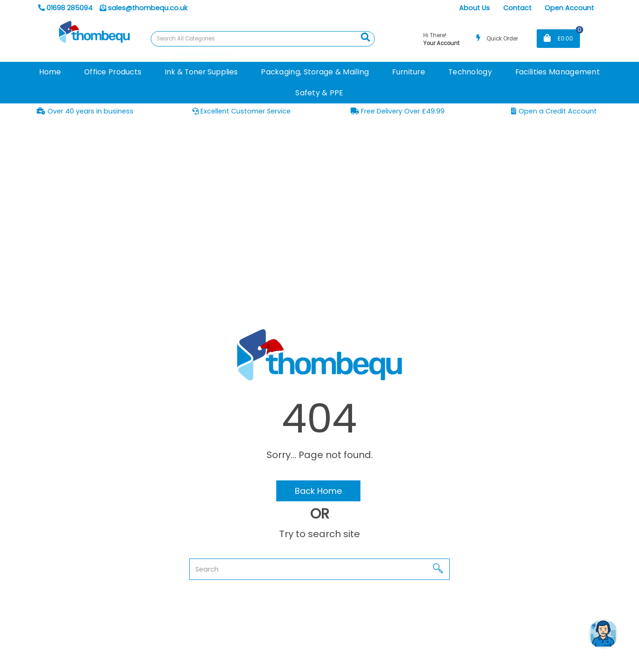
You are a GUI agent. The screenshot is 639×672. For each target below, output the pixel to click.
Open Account (569, 8)
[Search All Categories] (263, 39)
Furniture (409, 72)
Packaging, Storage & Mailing (315, 72)
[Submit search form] (366, 38)
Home (50, 72)
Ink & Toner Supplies (201, 72)
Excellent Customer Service (241, 111)
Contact (517, 8)
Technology (470, 72)
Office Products (113, 72)
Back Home (318, 491)
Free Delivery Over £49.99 (398, 111)
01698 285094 (65, 8)
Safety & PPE (319, 93)
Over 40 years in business (85, 111)
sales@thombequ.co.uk (143, 8)
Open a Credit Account (554, 111)
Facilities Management (558, 72)
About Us (474, 8)
